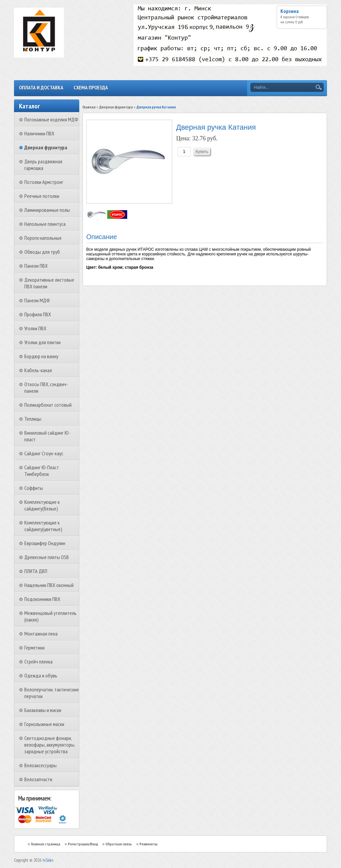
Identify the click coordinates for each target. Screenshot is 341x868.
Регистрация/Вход (83, 844)
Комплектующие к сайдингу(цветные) (43, 526)
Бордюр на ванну (41, 356)
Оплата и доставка (41, 87)
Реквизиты (149, 844)
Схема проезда (91, 87)
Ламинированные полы (47, 210)
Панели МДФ (37, 300)
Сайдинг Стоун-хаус (44, 453)
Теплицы (33, 419)
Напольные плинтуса (45, 224)
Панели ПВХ (36, 266)
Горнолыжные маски (44, 724)
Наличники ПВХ (39, 133)
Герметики (34, 648)
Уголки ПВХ (35, 328)
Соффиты (34, 488)
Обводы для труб (42, 252)
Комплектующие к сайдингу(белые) (42, 505)
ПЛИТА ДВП (36, 571)
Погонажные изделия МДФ (51, 119)
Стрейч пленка (38, 661)
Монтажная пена (41, 634)
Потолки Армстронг (44, 182)
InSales (48, 860)
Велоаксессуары (40, 765)
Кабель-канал (38, 370)
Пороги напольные (43, 238)
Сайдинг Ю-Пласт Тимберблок (42, 471)
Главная (89, 107)
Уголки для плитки (42, 342)
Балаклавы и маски (43, 710)
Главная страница (46, 844)
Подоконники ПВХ (42, 599)
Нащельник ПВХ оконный (49, 585)
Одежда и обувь (41, 675)
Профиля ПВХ (38, 314)
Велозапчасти (38, 779)
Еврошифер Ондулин (45, 543)
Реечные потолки (42, 196)
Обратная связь (119, 844)
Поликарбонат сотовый (48, 405)
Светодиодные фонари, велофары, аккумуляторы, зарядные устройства (50, 745)
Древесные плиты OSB (47, 557)
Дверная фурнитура (46, 147)
